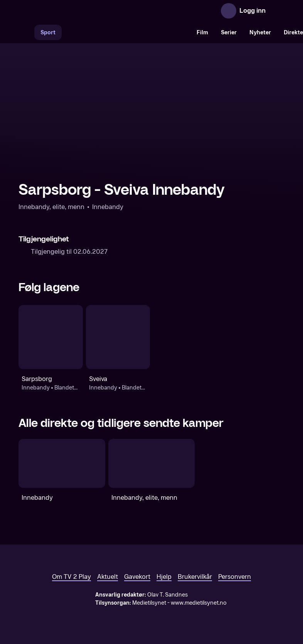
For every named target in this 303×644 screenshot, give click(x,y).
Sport (48, 33)
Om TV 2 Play (72, 577)
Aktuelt (108, 577)
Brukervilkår (195, 577)
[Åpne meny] (277, 11)
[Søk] (26, 32)
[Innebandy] (62, 463)
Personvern (235, 577)
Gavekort (137, 577)
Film (202, 33)
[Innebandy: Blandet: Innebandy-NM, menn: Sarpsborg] (51, 337)
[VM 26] (126, 32)
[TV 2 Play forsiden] (76, 11)
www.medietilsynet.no (199, 603)
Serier (229, 33)
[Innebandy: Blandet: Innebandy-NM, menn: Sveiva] (118, 337)
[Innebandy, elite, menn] (152, 463)
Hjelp (164, 577)
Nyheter (260, 33)
